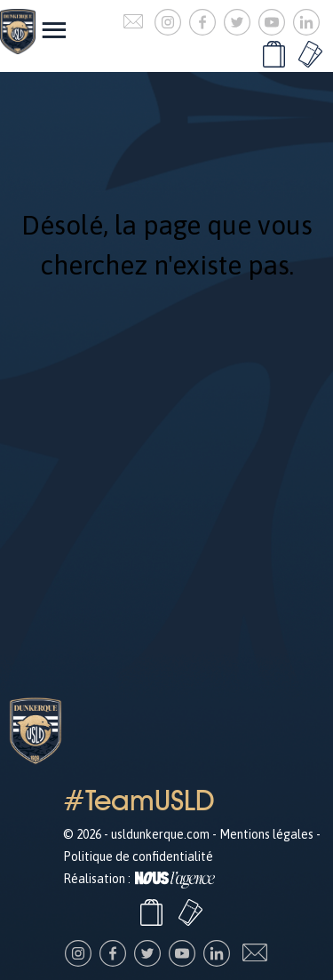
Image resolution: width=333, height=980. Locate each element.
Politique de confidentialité (138, 857)
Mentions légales (266, 834)
